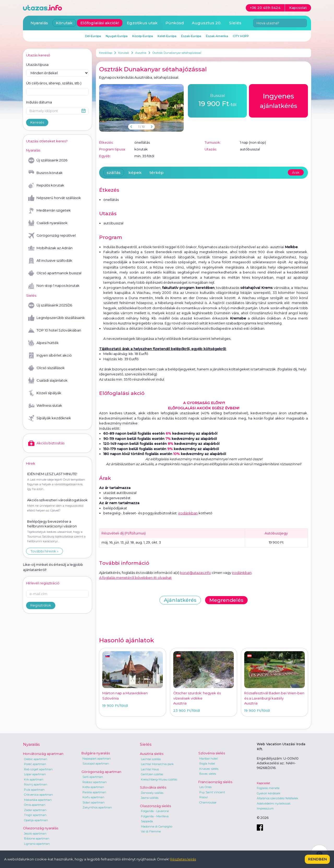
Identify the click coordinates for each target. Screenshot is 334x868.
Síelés (235, 23)
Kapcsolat (263, 783)
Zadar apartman (35, 810)
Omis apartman (35, 805)
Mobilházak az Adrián (50, 248)
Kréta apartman (93, 787)
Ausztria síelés (152, 754)
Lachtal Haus (150, 769)
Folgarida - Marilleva (155, 816)
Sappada (147, 821)
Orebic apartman (36, 759)
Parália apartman (94, 792)
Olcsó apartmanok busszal (55, 273)
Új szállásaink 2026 (48, 160)
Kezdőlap (106, 53)
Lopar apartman (35, 774)
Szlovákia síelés (153, 787)
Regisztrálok (41, 605)
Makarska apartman (38, 800)
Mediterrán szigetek (49, 211)
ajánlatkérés (279, 100)
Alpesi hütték (43, 343)
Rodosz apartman (95, 782)
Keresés (37, 122)
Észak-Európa (191, 36)
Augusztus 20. (207, 23)
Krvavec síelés (209, 769)
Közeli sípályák (45, 393)
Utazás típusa (37, 65)
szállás (114, 173)
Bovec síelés (208, 774)
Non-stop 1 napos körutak (54, 286)
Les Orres (205, 787)
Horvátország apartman (43, 754)
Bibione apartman (37, 838)
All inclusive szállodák (50, 261)
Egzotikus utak (142, 23)
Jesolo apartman (35, 834)
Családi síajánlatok (48, 381)
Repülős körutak (46, 185)
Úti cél (54, 83)
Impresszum (265, 808)
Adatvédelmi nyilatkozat (274, 803)
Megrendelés (226, 600)
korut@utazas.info (195, 573)
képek (135, 173)
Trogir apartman (35, 815)
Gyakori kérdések (269, 793)
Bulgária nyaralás (96, 753)
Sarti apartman (93, 777)
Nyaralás (39, 23)
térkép (157, 173)
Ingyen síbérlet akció (50, 356)
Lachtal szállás (151, 759)
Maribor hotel (208, 759)
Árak (296, 172)
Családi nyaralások (48, 223)
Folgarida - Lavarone (155, 811)
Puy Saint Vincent (212, 792)
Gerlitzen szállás (152, 774)
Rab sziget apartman (38, 769)
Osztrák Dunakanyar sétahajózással (177, 53)
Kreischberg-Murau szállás (159, 779)
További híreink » (44, 551)
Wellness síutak (45, 406)
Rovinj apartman (36, 784)
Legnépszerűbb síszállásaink (56, 318)
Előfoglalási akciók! (100, 23)
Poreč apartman (35, 764)
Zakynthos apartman (97, 807)
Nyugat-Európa (117, 36)
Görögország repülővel (52, 236)
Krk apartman (34, 779)
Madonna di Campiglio (157, 826)
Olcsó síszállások (46, 368)
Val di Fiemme (151, 831)
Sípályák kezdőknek (50, 418)
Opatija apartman (36, 820)
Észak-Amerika (217, 36)
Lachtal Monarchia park (157, 764)
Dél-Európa (93, 36)
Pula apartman (34, 790)
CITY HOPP (241, 36)
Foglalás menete (268, 788)
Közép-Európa (143, 36)
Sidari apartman (94, 802)
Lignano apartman (37, 844)
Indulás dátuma (39, 102)
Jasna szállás (150, 798)
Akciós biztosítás (46, 443)
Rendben (317, 859)
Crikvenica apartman (38, 795)
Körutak (124, 53)
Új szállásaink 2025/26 (50, 305)
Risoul (204, 797)
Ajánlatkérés (180, 600)
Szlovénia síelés (212, 753)
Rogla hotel (207, 764)
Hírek (31, 463)
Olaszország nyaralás (41, 828)
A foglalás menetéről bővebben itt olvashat (135, 578)
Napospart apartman (97, 759)
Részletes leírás (183, 859)
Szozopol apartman (96, 764)
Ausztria (141, 53)
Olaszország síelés (155, 806)
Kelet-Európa (167, 36)
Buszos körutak (45, 173)
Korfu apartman (93, 797)
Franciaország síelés (215, 782)
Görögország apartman (101, 772)
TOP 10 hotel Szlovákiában (55, 330)
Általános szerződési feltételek (278, 798)
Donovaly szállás (152, 793)
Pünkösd (175, 23)
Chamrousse (208, 802)
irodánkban (188, 513)
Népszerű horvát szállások (55, 198)
